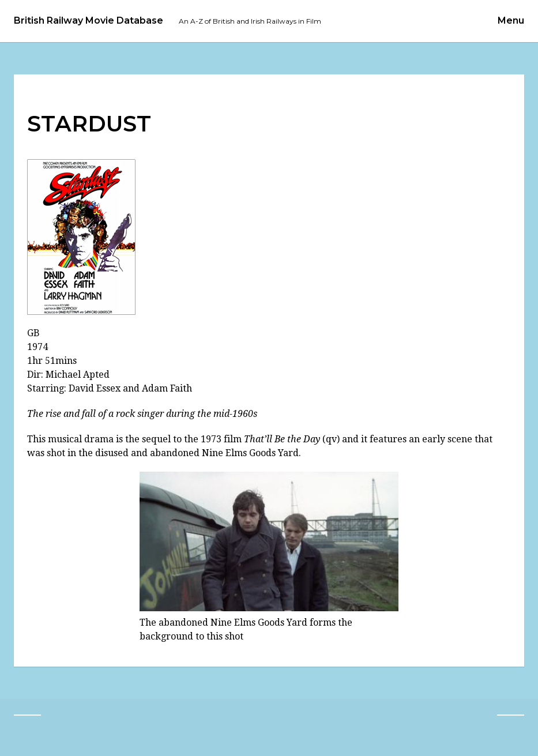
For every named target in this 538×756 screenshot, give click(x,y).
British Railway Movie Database (89, 21)
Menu (511, 20)
